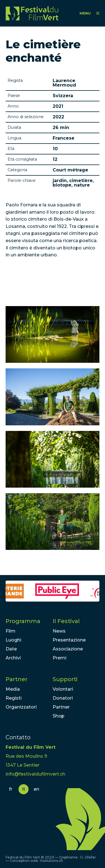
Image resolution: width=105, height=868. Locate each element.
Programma (23, 621)
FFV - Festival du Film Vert (32, 13)
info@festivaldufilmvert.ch (35, 774)
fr (11, 789)
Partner (17, 679)
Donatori (63, 698)
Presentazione (69, 640)
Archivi (13, 658)
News (59, 631)
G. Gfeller (88, 857)
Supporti (65, 679)
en (36, 789)
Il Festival (66, 621)
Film (11, 631)
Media (13, 689)
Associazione (68, 649)
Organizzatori (21, 707)
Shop (59, 716)
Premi (60, 658)
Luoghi (13, 640)
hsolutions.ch (52, 861)
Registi (14, 698)
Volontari (63, 689)
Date (11, 649)
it (24, 789)
